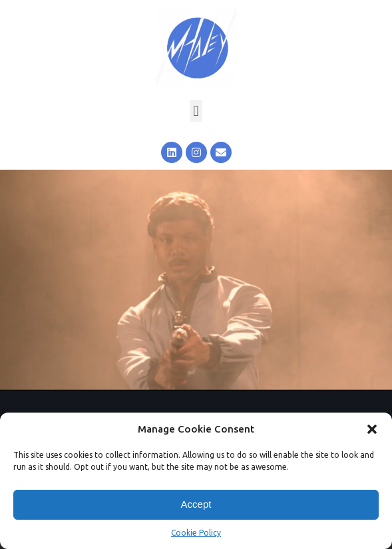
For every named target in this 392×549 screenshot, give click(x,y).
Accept (196, 504)
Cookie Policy (196, 533)
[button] (372, 429)
